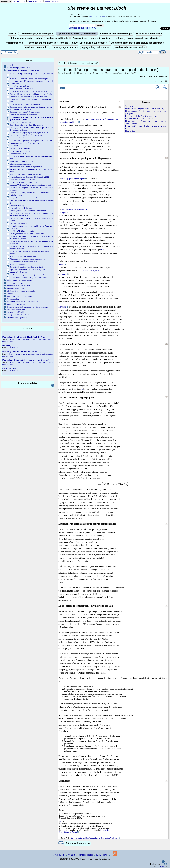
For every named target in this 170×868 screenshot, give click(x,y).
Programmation (14, 43)
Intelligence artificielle (57, 38)
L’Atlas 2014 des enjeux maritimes (23, 182)
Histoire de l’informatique (149, 34)
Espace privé (101, 855)
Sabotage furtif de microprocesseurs (24, 262)
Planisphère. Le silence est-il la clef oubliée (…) (23, 337)
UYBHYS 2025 (9, 368)
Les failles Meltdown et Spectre (22, 231)
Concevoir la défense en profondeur (24, 115)
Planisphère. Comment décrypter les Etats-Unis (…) (26, 360)
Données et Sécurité (17, 138)
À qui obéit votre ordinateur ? (21, 86)
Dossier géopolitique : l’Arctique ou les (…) (22, 352)
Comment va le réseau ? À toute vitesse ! (25, 112)
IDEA (61, 264)
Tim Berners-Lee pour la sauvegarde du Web (27, 275)
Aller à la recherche (35, 1)
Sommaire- (130, 106)
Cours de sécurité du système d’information (27, 125)
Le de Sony (17, 205)
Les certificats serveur (18, 223)
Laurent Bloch (159, 81)
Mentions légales (85, 855)
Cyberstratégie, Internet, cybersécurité (77, 34)
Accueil (12, 34)
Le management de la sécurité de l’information (28, 211)
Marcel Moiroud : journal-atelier (143, 38)
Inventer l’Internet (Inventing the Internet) (26, 174)
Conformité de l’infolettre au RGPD (83, 28)
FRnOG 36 (14, 146)
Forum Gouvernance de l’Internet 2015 (25, 143)
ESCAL (161, 866)
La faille (16, 195)
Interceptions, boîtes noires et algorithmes (26, 167)
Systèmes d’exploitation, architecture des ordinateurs (138, 43)
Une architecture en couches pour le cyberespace (28, 277)
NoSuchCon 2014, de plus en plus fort (24, 256)
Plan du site (59, 855)
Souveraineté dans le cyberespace (89, 43)
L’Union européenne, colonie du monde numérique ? (30, 192)
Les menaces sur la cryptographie (139, 118)
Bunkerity (7, 345)
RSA (103, 250)
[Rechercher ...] (149, 52)
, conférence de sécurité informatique (29, 78)
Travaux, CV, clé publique (65, 47)
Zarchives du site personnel (130, 47)
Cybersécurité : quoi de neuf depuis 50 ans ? (27, 135)
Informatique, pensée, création (27, 38)
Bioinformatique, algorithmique (37, 34)
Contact (71, 855)
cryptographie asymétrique (72, 179)
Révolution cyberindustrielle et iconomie (48, 43)
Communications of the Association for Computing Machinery (94, 838)
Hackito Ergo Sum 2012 (19, 154)
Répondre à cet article (78, 843)
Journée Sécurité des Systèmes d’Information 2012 (29, 177)
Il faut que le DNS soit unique (21, 161)
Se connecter (11, 52)
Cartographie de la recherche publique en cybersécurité (31, 94)
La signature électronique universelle (24, 198)
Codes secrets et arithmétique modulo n (25, 104)
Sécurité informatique (18, 264)
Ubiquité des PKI (145, 108)
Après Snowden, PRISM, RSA (22, 89)
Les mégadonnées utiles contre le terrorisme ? (27, 234)
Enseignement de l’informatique (116, 34)
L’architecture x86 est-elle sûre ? (22, 180)
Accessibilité (6, 1)
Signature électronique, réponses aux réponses (28, 270)
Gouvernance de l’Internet (20, 151)
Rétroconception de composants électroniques (27, 259)
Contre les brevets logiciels (20, 122)
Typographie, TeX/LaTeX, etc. (96, 47)
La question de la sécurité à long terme (142, 116)
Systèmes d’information (36, 47)
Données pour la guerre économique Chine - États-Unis (31, 140)
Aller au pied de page (53, 1)
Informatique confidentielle (20, 164)
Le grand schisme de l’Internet (21, 208)
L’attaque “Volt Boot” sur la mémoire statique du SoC (30, 185)
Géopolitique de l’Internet (20, 148)
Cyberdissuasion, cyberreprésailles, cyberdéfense (29, 133)
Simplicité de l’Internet (19, 272)
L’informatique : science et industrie (91, 38)
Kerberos (62, 307)
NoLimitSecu (13, 348)
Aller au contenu (19, 1)
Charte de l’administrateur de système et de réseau (29, 97)
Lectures (119, 38)
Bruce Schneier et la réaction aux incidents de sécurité (31, 91)
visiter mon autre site (97, 17)
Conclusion (130, 131)
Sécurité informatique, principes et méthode (27, 267)
